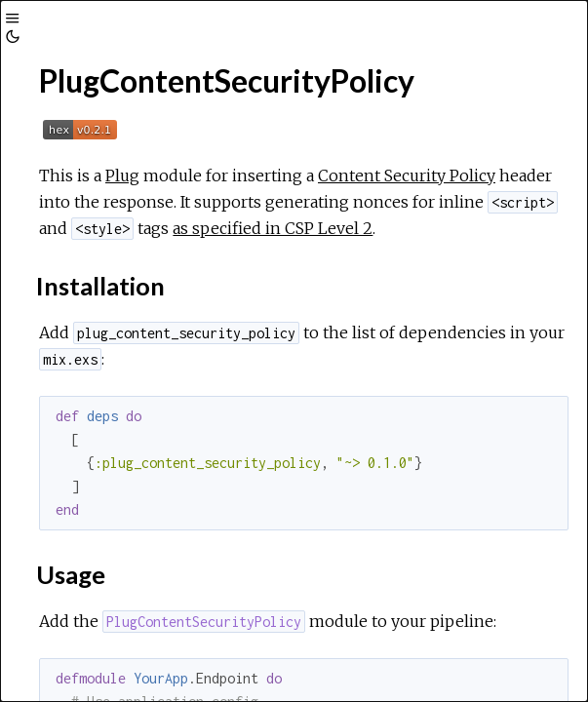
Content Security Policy (407, 175)
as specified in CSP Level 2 (273, 228)
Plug (122, 175)
